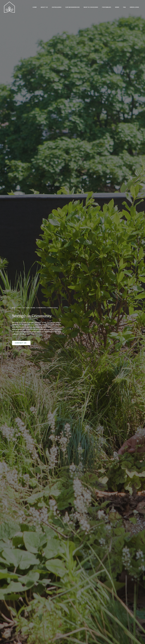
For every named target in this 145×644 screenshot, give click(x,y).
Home (28, 7)
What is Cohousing (87, 7)
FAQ (123, 7)
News (115, 7)
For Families (104, 7)
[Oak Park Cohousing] (9, 7)
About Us (38, 7)
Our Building (51, 7)
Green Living (134, 7)
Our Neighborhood (68, 7)
